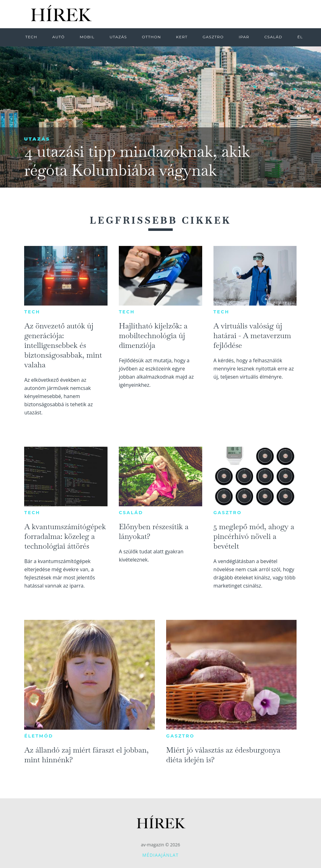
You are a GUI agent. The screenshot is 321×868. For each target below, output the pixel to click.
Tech (32, 312)
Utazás (37, 139)
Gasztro (228, 513)
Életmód (39, 736)
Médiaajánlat (160, 855)
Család (131, 513)
